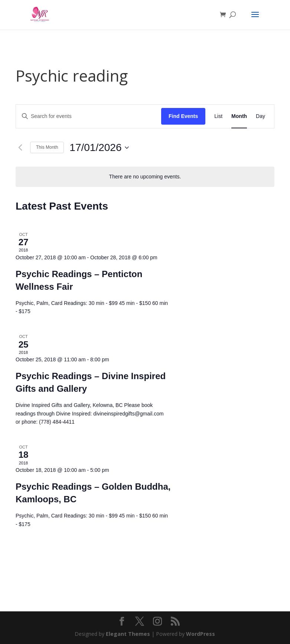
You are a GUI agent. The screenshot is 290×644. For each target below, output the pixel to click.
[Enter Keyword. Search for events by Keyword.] (89, 116)
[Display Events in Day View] (260, 116)
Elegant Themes (128, 634)
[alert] (145, 177)
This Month (47, 147)
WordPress (201, 634)
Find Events (183, 116)
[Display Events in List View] (218, 116)
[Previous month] (20, 148)
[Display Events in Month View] (239, 116)
